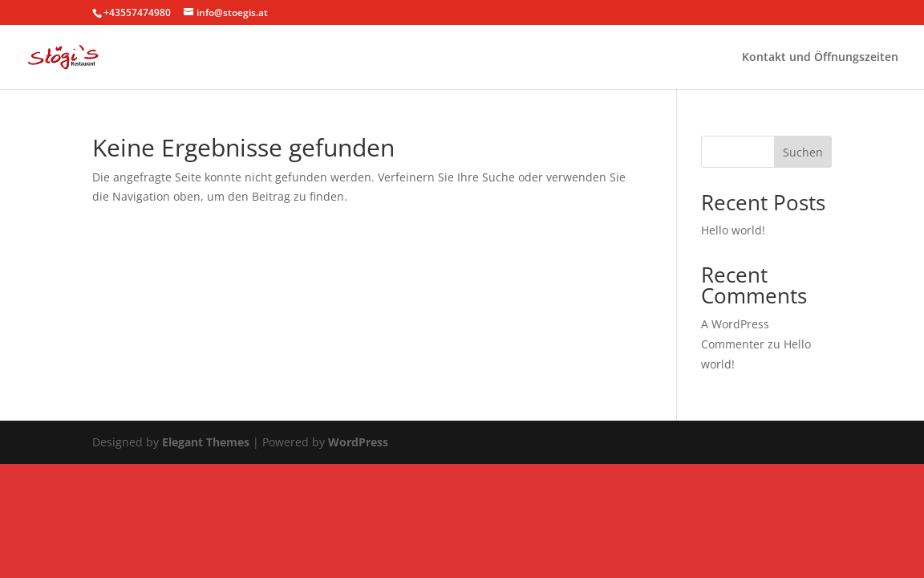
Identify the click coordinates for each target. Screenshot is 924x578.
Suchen (803, 152)
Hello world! (733, 230)
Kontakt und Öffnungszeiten (820, 58)
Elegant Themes (206, 442)
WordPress (358, 442)
